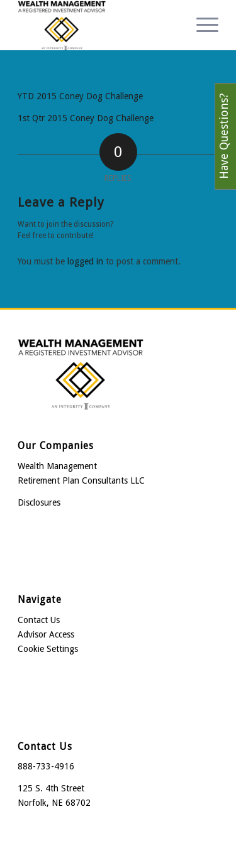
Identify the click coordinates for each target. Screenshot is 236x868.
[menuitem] (201, 25)
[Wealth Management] (98, 25)
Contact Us (39, 620)
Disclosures (39, 502)
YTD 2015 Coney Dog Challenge (80, 96)
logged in (85, 261)
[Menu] (201, 25)
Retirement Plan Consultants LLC (81, 480)
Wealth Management (57, 466)
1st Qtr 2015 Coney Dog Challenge (86, 118)
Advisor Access (46, 634)
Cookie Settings (48, 649)
